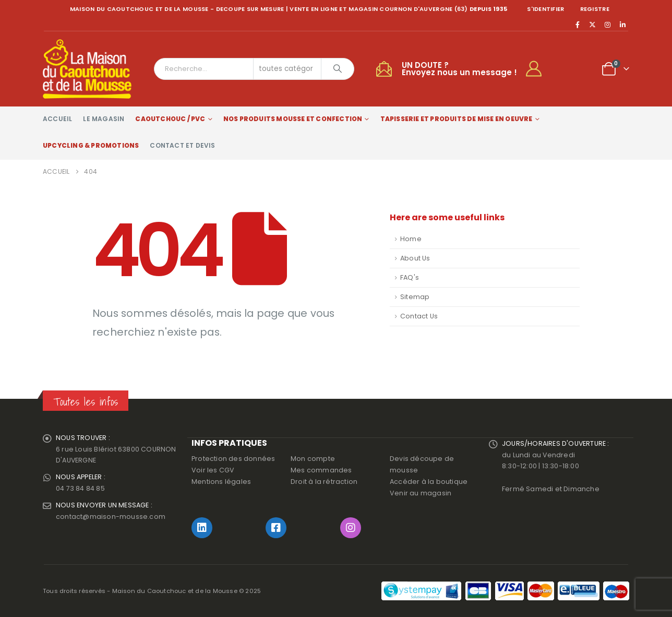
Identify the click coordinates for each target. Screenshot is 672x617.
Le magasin (104, 119)
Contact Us (419, 316)
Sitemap (415, 297)
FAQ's (410, 277)
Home (411, 239)
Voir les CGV (213, 470)
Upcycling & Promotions (91, 145)
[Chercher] (338, 69)
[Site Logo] (87, 69)
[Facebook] (578, 25)
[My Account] (538, 69)
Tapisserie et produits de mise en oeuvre (457, 119)
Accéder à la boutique (429, 482)
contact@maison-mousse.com (111, 517)
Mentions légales (221, 482)
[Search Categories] (287, 69)
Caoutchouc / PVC (170, 119)
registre (595, 9)
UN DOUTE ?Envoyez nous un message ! (459, 69)
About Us (415, 258)
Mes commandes (321, 470)
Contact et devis (182, 145)
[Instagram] (608, 25)
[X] (593, 25)
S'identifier (545, 9)
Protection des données (233, 459)
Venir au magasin (421, 493)
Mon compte (313, 459)
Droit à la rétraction (324, 482)
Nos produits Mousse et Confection (293, 119)
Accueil (57, 119)
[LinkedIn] (622, 25)
